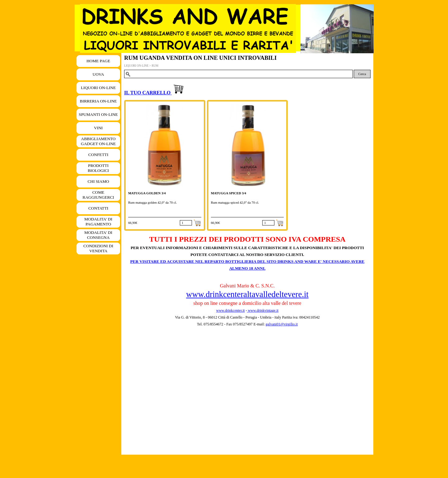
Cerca (362, 74)
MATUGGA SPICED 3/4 (229, 193)
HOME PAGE (98, 61)
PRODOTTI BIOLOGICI (98, 168)
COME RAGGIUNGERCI (98, 195)
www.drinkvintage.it (263, 310)
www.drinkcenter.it (231, 310)
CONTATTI (98, 208)
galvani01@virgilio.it (282, 324)
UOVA (98, 74)
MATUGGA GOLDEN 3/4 (147, 193)
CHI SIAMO (98, 181)
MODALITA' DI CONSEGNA (98, 235)
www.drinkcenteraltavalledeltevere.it (247, 294)
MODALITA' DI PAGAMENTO (98, 222)
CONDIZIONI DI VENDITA (98, 248)
